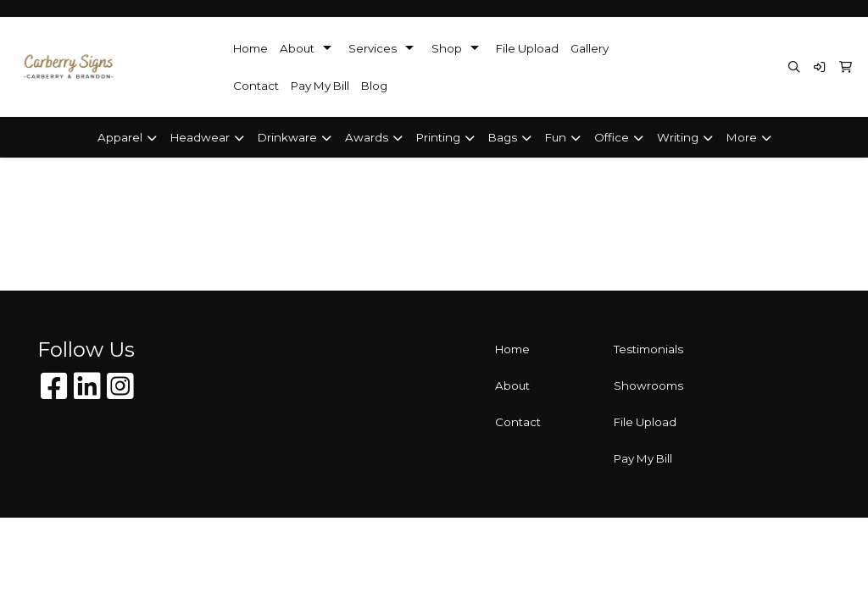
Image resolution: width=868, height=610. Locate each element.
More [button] (742, 137)
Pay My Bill (320, 86)
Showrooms (648, 385)
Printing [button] (438, 137)
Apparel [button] (120, 137)
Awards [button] (367, 137)
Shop (447, 48)
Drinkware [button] (287, 137)
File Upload (527, 48)
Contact (256, 86)
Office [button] (612, 137)
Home (250, 48)
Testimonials (648, 349)
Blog (374, 86)
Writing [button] (678, 137)
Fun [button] (556, 137)
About (297, 48)
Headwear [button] (200, 137)
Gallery (590, 48)
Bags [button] (503, 137)
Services (373, 48)
